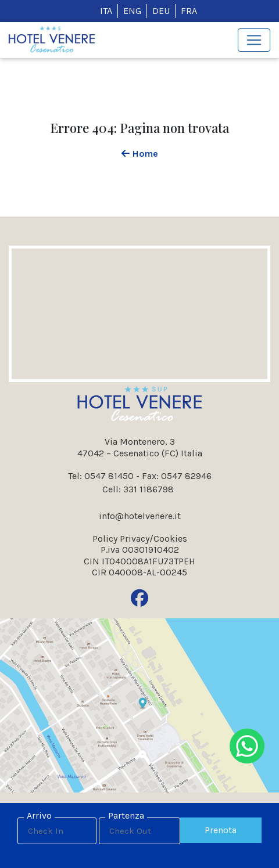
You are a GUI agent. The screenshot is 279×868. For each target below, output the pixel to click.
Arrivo (39, 815)
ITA (106, 11)
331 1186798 (149, 489)
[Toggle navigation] (254, 40)
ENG (132, 11)
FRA (189, 11)
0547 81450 (109, 476)
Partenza (126, 815)
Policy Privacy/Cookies (140, 539)
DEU (161, 11)
